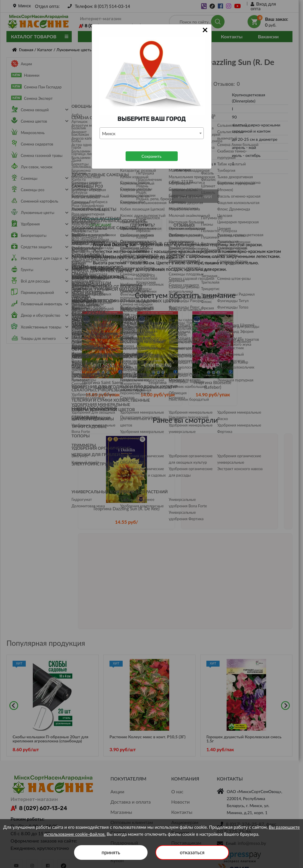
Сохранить (151, 156)
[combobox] (152, 133)
